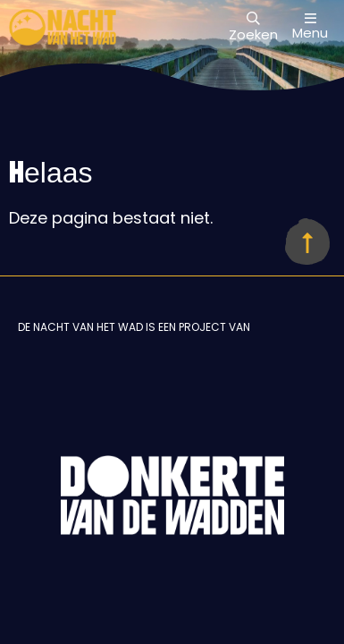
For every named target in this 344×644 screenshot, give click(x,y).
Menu (310, 26)
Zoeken (253, 28)
